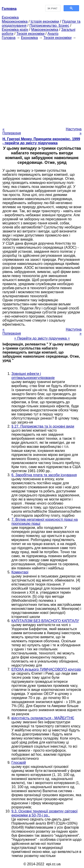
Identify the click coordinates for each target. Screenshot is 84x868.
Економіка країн (15, 30)
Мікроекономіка (15, 21)
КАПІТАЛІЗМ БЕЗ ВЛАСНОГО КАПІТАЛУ (45, 621)
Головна (9, 38)
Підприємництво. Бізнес (49, 26)
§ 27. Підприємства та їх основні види (43, 426)
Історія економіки (45, 21)
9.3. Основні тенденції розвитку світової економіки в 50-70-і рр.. (44, 813)
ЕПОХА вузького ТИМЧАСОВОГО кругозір (46, 669)
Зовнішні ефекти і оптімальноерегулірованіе (33, 376)
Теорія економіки (30, 34)
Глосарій (19, 763)
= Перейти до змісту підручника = (42, 338)
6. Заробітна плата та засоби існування (44, 475)
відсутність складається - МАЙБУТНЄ (43, 718)
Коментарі (20, 572)
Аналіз (53, 34)
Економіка (10, 17)
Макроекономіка (45, 30)
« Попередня (12, 131)
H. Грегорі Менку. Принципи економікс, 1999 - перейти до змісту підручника (41, 141)
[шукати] (53, 8)
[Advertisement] (42, 82)
